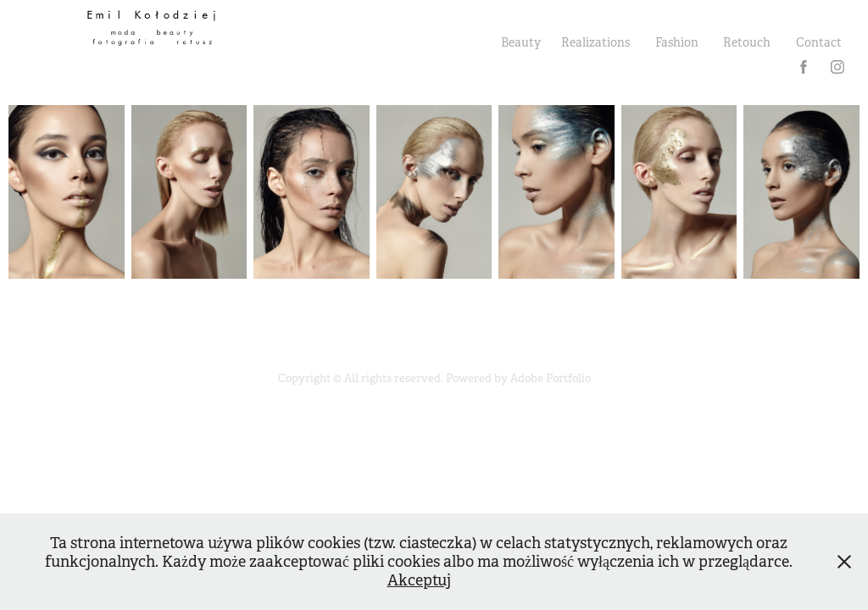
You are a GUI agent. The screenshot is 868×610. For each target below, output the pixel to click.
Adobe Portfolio (551, 378)
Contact (819, 42)
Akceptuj (419, 580)
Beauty (521, 42)
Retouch (747, 42)
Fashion (677, 42)
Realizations (595, 42)
